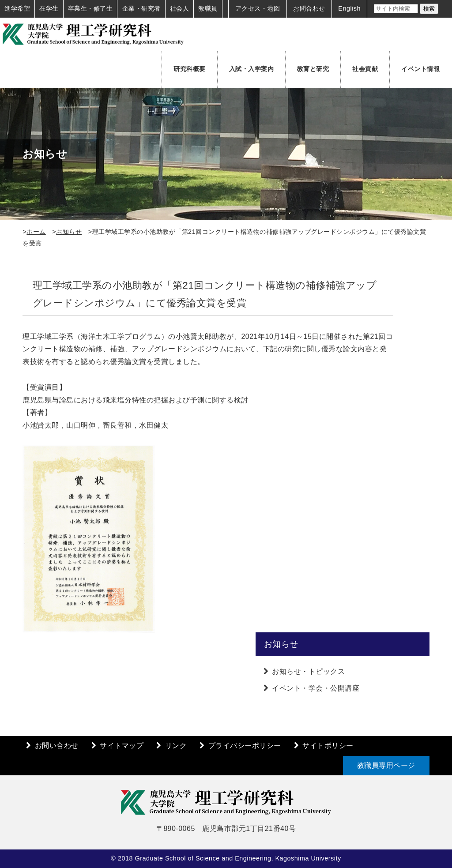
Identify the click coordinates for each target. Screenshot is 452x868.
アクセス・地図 (258, 8)
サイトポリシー (328, 746)
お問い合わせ (57, 746)
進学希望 (17, 8)
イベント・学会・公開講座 (316, 688)
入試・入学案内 (252, 69)
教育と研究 (313, 69)
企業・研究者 (141, 8)
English (349, 8)
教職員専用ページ (386, 765)
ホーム (36, 232)
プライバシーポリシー (245, 746)
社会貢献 (365, 69)
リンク (176, 746)
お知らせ (69, 232)
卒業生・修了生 (90, 8)
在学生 (49, 8)
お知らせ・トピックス (308, 671)
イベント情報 (420, 69)
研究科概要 (190, 69)
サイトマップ (122, 746)
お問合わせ (309, 8)
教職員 (208, 8)
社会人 (180, 8)
